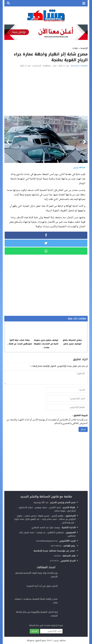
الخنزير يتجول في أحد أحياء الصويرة (42, 586)
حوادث (75, 48)
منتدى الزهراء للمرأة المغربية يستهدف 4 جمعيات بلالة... (36, 601)
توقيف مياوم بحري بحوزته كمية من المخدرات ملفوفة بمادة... (46, 344)
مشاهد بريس (60, 640)
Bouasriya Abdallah (79, 66)
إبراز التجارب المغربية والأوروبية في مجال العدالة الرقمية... (37, 614)
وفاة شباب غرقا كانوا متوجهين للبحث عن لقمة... (20, 342)
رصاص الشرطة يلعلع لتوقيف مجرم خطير (72, 342)
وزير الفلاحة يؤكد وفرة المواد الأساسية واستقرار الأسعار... (36, 575)
